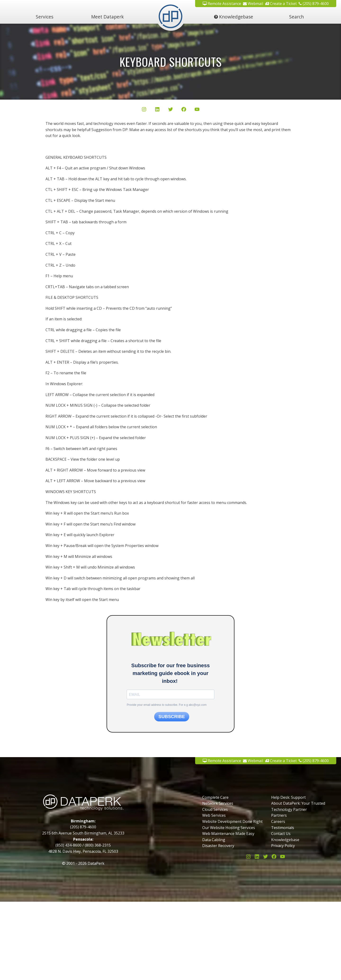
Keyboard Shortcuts (171, 62)
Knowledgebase (234, 17)
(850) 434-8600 (68, 845)
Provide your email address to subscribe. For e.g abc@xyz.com (167, 705)
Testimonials (283, 828)
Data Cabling (214, 840)
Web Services (214, 815)
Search (296, 17)
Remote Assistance (222, 761)
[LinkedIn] (157, 110)
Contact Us (281, 834)
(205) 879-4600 (314, 761)
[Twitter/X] (170, 110)
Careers (278, 821)
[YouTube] (197, 110)
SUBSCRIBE (172, 717)
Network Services (218, 803)
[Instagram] (144, 110)
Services (45, 17)
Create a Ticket (281, 761)
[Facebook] (184, 110)
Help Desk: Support (288, 797)
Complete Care (215, 797)
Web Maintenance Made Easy (228, 834)
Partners (279, 815)
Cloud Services (215, 809)
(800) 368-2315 (98, 845)
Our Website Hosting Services (229, 828)
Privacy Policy (283, 846)
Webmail (253, 761)
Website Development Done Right (232, 821)
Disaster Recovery (218, 846)
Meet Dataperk (108, 17)
